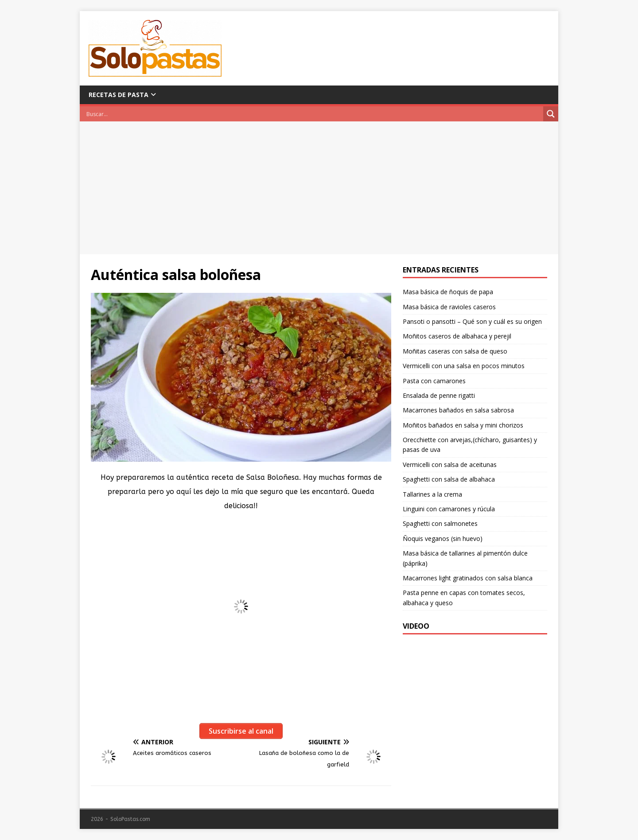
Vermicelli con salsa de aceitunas (450, 465)
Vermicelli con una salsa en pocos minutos (464, 366)
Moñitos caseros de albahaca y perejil (457, 336)
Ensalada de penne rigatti (439, 395)
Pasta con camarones (434, 381)
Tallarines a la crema (432, 494)
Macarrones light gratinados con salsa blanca (468, 578)
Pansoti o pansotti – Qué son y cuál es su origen (472, 321)
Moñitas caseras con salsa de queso (455, 351)
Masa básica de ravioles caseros (449, 307)
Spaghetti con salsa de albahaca (449, 479)
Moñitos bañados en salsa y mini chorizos (463, 425)
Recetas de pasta (119, 95)
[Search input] (314, 114)
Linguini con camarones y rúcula (449, 509)
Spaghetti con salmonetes (440, 523)
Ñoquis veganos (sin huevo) (443, 539)
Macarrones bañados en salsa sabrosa (458, 410)
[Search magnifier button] (551, 114)
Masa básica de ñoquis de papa (448, 292)
